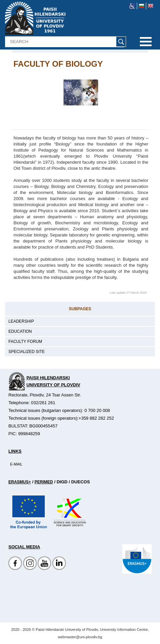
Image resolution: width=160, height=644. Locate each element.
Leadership (21, 321)
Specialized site (27, 352)
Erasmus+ (20, 482)
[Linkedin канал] (59, 569)
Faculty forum (25, 342)
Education (20, 331)
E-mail (16, 464)
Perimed (44, 482)
